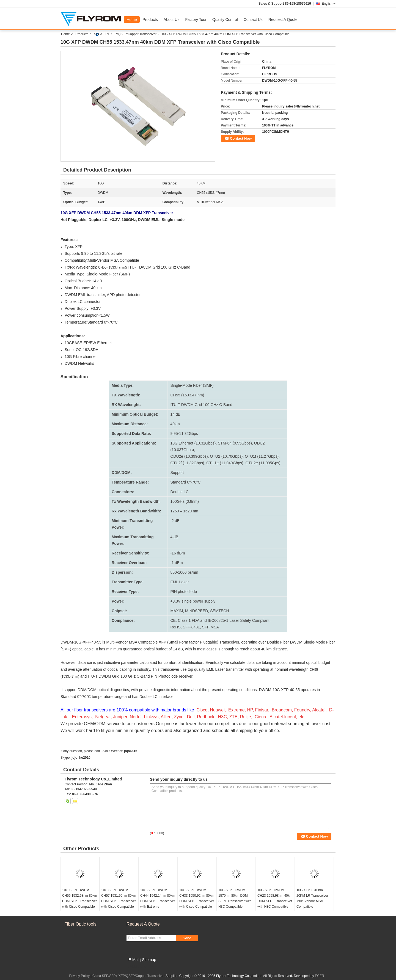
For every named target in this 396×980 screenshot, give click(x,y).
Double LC (179, 492)
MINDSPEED (196, 611)
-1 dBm (176, 563)
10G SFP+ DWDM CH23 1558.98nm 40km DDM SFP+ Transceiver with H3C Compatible (275, 898)
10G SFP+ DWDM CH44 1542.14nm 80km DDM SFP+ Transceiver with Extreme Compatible (158, 901)
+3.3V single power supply (193, 601)
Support (177, 473)
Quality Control (225, 20)
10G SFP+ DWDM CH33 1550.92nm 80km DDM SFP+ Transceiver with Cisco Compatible (197, 898)
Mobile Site (136, 967)
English (329, 4)
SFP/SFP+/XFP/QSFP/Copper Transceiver (125, 34)
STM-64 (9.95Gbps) (235, 443)
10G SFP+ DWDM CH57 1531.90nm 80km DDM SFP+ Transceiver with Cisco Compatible (119, 898)
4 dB (174, 537)
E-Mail (134, 960)
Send (187, 938)
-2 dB (175, 521)
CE (173, 620)
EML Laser (179, 582)
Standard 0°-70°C (185, 482)
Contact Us (253, 20)
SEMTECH (219, 611)
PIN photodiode (184, 592)
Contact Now (241, 138)
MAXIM (177, 611)
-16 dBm (178, 553)
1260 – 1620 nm (184, 511)
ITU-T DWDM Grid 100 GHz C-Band (201, 405)
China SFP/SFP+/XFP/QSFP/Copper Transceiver (128, 976)
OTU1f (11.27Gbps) (262, 456)
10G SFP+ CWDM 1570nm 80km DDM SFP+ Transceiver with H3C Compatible (235, 898)
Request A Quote (283, 20)
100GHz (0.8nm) (184, 501)
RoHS (175, 627)
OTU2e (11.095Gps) (263, 463)
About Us (172, 20)
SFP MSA (211, 627)
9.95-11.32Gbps (184, 434)
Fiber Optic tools (80, 924)
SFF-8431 (191, 627)
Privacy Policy (79, 976)
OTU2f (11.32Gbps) (187, 463)
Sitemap (149, 960)
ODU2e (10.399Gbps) (189, 456)
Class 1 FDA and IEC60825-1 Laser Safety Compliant (224, 620)
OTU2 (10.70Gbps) (226, 456)
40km (175, 424)
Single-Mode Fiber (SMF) (192, 385)
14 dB (175, 414)
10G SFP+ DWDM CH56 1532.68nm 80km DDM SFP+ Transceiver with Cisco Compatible (80, 898)
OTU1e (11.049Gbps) (225, 463)
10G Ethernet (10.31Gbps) (193, 443)
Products (150, 20)
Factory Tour (196, 20)
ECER (319, 976)
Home (132, 20)
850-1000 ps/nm (184, 572)
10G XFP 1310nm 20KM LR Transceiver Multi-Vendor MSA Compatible (312, 898)
